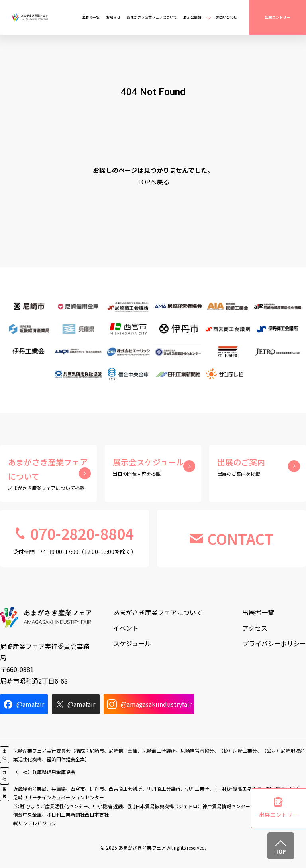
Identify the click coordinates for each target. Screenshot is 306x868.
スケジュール (132, 643)
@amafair (24, 704)
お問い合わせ (226, 17)
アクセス (255, 628)
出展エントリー (278, 17)
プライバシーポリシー (274, 643)
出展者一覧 (91, 17)
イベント (126, 628)
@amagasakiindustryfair (149, 704)
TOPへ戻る (153, 182)
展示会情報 (192, 17)
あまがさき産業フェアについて (152, 17)
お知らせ (113, 17)
